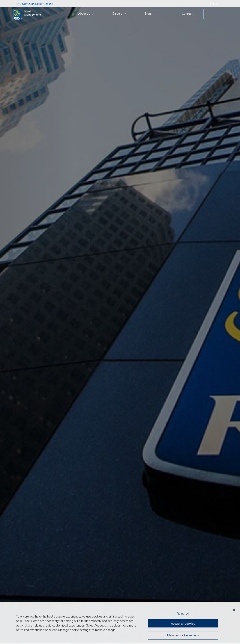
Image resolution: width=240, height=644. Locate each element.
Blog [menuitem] (148, 14)
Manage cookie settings (183, 636)
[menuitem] (35, 3)
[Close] (234, 611)
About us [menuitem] (86, 14)
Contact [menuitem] (187, 14)
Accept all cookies (183, 624)
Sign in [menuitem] (215, 4)
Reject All (183, 615)
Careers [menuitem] (119, 14)
